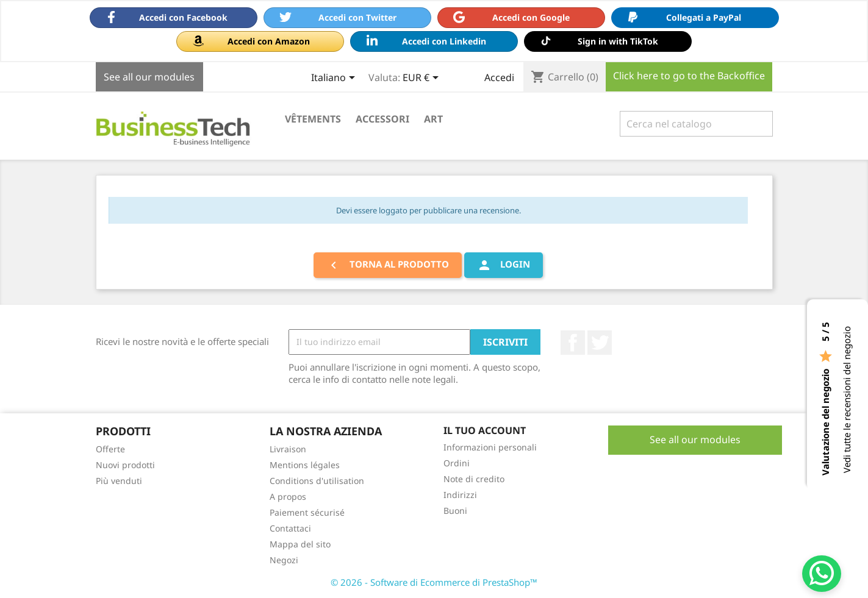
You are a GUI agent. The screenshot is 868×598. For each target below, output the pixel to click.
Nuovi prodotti (125, 465)
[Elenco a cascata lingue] (335, 79)
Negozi (284, 560)
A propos (288, 497)
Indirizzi (460, 495)
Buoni (455, 511)
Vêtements (313, 119)
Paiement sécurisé (307, 512)
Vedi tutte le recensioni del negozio (847, 400)
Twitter (600, 343)
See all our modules (149, 77)
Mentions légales (305, 465)
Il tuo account (485, 430)
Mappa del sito (300, 544)
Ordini (457, 463)
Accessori (382, 119)
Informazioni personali (490, 447)
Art (433, 119)
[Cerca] (696, 124)
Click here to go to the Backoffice (689, 76)
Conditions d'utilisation (317, 481)
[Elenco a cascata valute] (423, 79)
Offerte (110, 449)
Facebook (573, 343)
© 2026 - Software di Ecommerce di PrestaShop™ (434, 582)
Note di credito (474, 479)
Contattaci (290, 528)
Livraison (288, 449)
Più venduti (119, 481)
